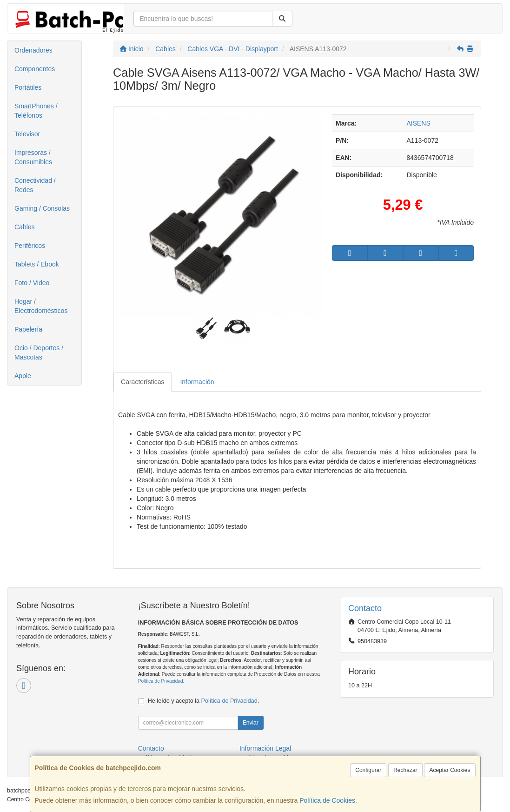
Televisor (27, 134)
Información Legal (265, 748)
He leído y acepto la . (203, 701)
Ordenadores (33, 50)
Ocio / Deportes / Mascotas (39, 353)
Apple (23, 376)
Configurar (368, 770)
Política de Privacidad (161, 681)
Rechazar (405, 770)
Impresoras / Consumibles (33, 157)
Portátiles (28, 87)
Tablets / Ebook (37, 264)
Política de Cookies (327, 800)
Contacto (151, 748)
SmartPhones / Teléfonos (36, 111)
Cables (25, 227)
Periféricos (30, 246)
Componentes (35, 69)
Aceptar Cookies (450, 770)
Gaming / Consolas (42, 208)
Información (197, 382)
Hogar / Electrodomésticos (41, 306)
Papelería (28, 329)
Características (142, 382)
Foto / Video (32, 283)
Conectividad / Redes (35, 185)
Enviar (251, 723)
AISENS (418, 123)
